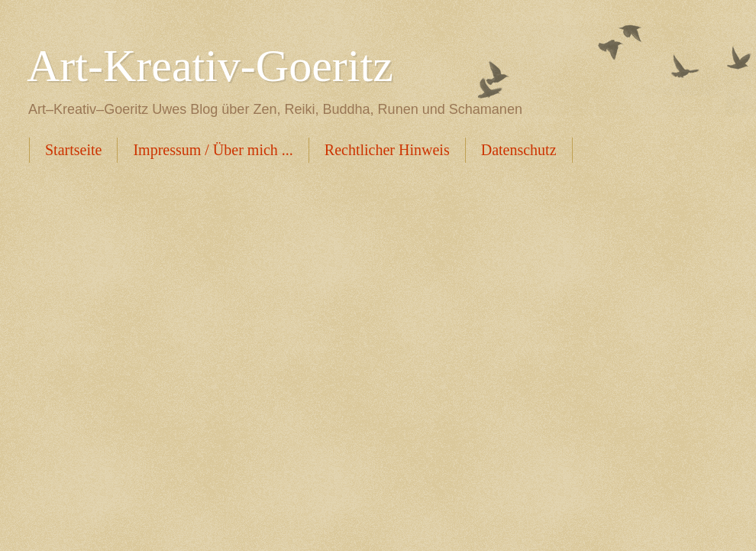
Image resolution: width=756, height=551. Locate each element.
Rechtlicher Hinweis (387, 150)
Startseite (73, 150)
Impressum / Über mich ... (213, 150)
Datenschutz (519, 150)
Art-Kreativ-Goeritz (210, 66)
